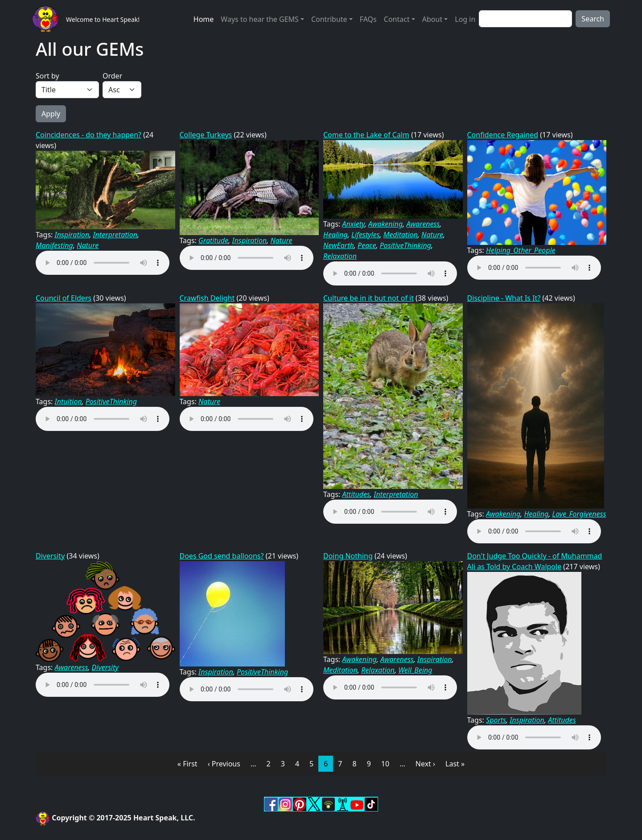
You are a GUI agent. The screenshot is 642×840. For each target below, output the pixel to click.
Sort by (47, 76)
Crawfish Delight (207, 298)
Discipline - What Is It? (504, 298)
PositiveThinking (405, 245)
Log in (465, 19)
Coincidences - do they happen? (88, 135)
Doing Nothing (348, 556)
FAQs (368, 19)
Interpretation (115, 235)
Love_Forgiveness (579, 514)
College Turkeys (206, 135)
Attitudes (356, 494)
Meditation (401, 235)
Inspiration (72, 235)
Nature (88, 245)
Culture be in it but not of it (368, 298)
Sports (496, 720)
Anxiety (354, 224)
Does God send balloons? (222, 556)
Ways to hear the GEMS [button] (259, 19)
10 (388, 763)
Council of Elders (64, 298)
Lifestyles (366, 235)
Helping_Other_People (521, 250)
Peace (367, 245)
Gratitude (213, 240)
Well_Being (415, 670)
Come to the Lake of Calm (366, 135)
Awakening (385, 224)
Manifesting (54, 245)
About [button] (432, 19)
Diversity (50, 556)
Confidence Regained (503, 135)
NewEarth (339, 245)
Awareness (423, 224)
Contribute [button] (329, 19)
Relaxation (340, 256)
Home (204, 19)
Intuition (68, 401)
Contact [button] (397, 19)
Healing (335, 235)
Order (112, 76)
